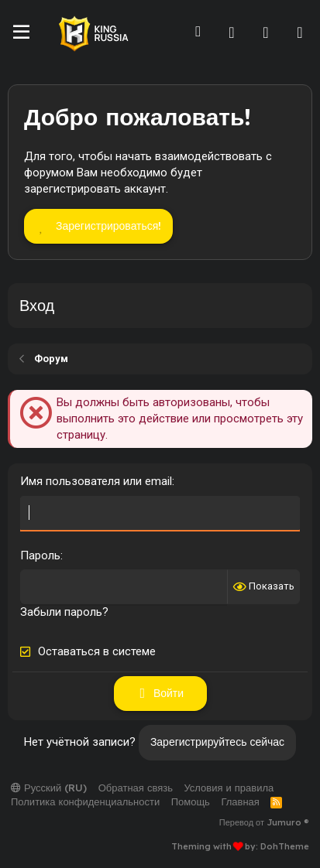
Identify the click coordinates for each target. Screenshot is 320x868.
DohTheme (285, 846)
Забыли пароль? (64, 612)
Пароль (40, 555)
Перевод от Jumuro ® (264, 822)
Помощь (191, 801)
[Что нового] (266, 32)
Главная (240, 801)
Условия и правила (229, 788)
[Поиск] (300, 32)
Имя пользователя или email (96, 481)
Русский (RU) (49, 788)
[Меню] (21, 32)
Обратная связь (136, 788)
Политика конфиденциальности (85, 801)
